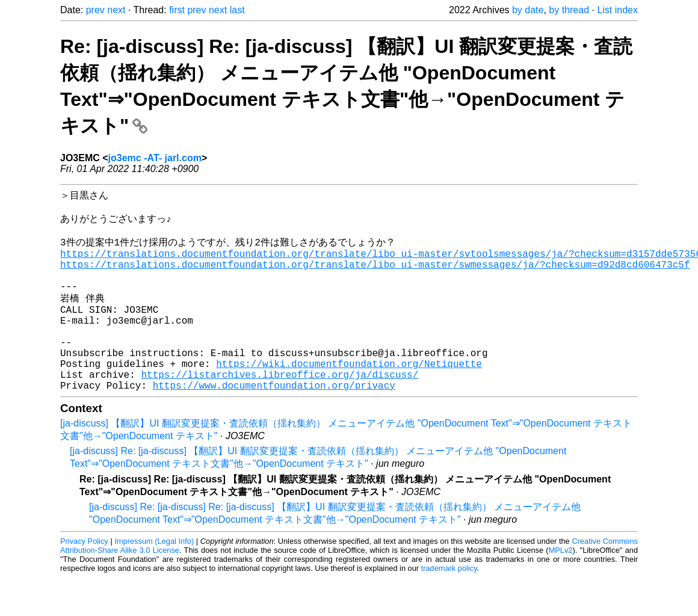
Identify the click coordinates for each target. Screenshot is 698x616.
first (177, 10)
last (237, 10)
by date (528, 10)
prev (95, 10)
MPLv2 (561, 589)
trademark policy (449, 607)
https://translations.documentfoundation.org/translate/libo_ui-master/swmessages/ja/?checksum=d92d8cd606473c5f (375, 277)
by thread (569, 10)
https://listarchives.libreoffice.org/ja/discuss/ (280, 410)
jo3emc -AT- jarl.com (155, 158)
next (116, 10)
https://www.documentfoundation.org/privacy (274, 423)
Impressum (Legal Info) (154, 580)
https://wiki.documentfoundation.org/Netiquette (349, 397)
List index (617, 10)
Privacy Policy (84, 580)
